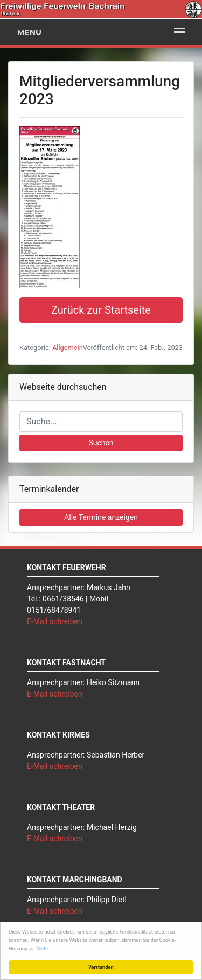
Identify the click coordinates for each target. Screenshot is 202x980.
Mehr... (44, 948)
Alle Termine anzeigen (101, 517)
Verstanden (101, 967)
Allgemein (68, 347)
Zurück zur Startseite (101, 310)
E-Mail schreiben (55, 621)
